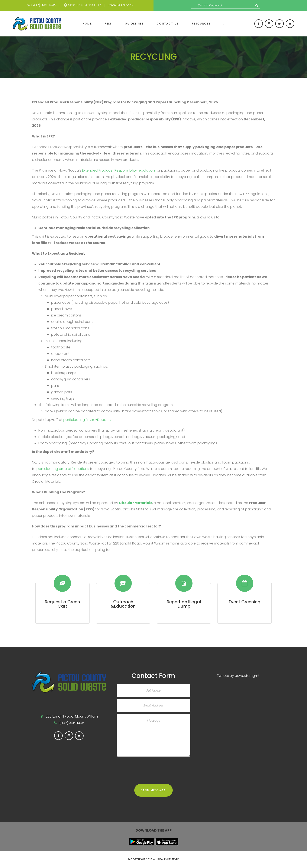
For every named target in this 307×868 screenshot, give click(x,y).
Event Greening (245, 602)
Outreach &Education (123, 604)
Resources (201, 24)
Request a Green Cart (62, 604)
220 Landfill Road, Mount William (72, 716)
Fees (108, 24)
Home (87, 24)
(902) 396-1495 (44, 5)
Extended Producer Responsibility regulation (118, 170)
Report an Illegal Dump (184, 604)
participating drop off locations (63, 469)
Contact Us (168, 24)
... (225, 24)
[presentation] (149, 767)
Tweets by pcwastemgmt (238, 676)
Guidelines (134, 24)
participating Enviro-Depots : (87, 420)
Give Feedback (121, 5)
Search (257, 6)
